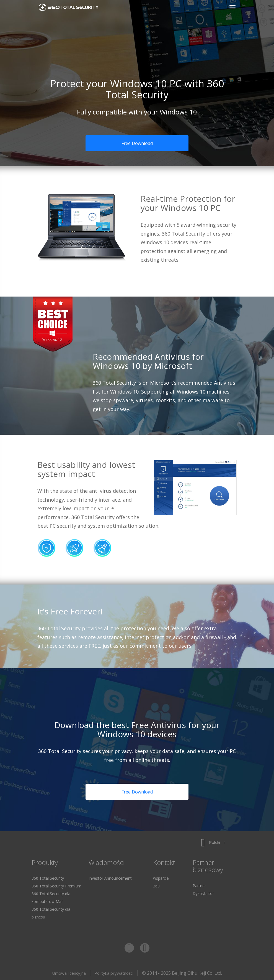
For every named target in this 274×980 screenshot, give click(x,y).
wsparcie (161, 878)
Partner (199, 886)
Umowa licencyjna (69, 973)
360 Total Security (71, 7)
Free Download (137, 143)
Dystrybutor (203, 893)
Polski (213, 842)
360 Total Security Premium (56, 886)
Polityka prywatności (114, 973)
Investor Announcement (110, 878)
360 (156, 886)
